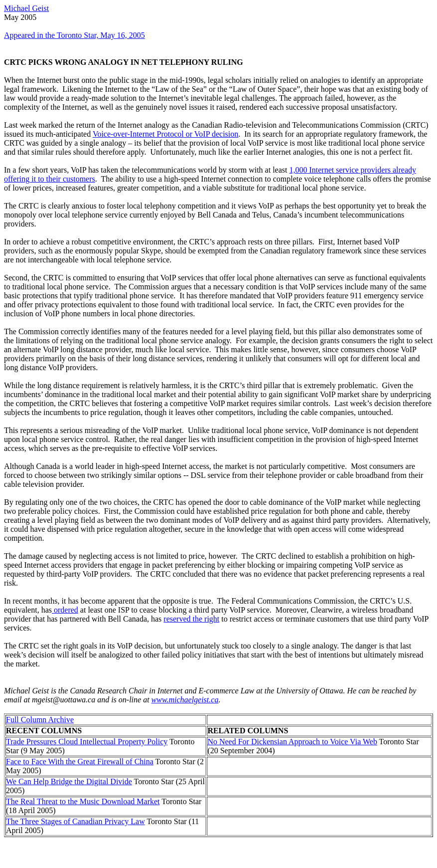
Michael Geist (26, 8)
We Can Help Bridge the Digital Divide (69, 781)
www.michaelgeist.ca (185, 700)
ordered (65, 610)
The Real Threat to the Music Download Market (83, 801)
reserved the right (191, 619)
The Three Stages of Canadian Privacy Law (75, 821)
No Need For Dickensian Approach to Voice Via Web (292, 742)
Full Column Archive (40, 720)
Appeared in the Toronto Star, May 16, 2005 (74, 35)
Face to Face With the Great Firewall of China (80, 761)
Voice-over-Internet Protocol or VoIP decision (165, 134)
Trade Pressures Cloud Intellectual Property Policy (87, 742)
